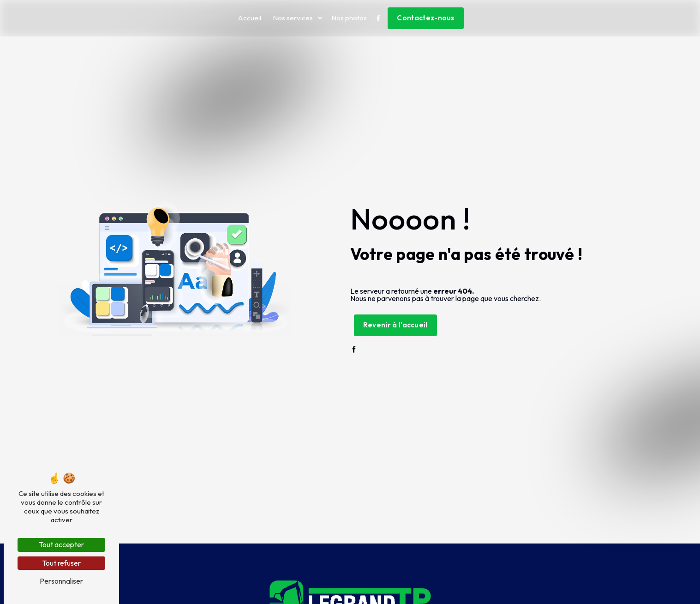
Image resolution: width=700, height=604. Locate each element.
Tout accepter (61, 544)
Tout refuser (61, 563)
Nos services (293, 18)
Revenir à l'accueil (395, 325)
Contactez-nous (425, 18)
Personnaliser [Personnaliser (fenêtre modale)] (61, 581)
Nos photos (349, 18)
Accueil (249, 18)
